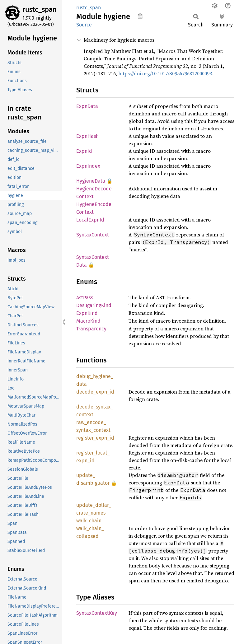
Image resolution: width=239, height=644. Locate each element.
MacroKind (88, 321)
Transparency (91, 329)
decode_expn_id (95, 392)
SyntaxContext (93, 235)
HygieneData (91, 181)
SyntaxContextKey (97, 613)
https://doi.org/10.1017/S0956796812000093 (165, 73)
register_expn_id (95, 438)
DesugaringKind (94, 305)
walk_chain (89, 521)
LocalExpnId (90, 220)
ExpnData (87, 106)
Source (84, 25)
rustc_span (40, 9)
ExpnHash (87, 136)
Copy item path (140, 16)
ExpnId (84, 151)
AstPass (85, 298)
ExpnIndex (88, 166)
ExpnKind (87, 313)
